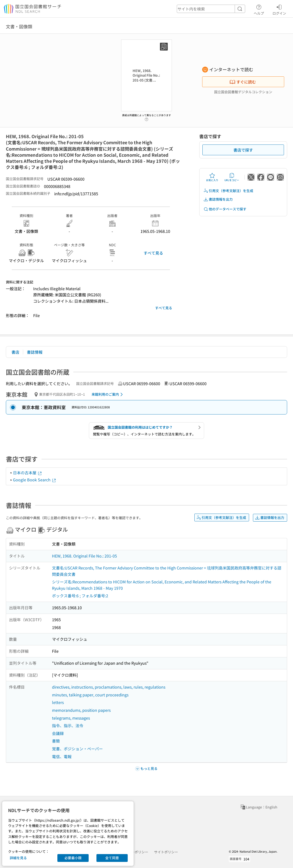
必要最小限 (73, 858)
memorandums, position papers (81, 710)
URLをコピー (232, 177)
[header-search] (211, 9)
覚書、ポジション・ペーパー (77, 749)
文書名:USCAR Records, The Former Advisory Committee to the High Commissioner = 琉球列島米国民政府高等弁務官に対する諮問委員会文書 (167, 571)
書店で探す (243, 150)
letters (58, 702)
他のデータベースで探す (225, 209)
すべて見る (153, 253)
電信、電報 (62, 756)
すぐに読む (243, 82)
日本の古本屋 (28, 473)
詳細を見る (18, 858)
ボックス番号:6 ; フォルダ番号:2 (80, 596)
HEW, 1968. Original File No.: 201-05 (84, 556)
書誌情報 (35, 352)
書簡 (56, 741)
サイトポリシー (166, 852)
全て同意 (112, 858)
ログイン (279, 9)
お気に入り (212, 177)
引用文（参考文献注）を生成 (228, 191)
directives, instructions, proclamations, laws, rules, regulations (109, 687)
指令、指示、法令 (68, 725)
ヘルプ (259, 9)
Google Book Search (35, 480)
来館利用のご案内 (108, 394)
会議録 (58, 733)
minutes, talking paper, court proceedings (90, 695)
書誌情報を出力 (218, 199)
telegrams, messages (71, 718)
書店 (15, 352)
